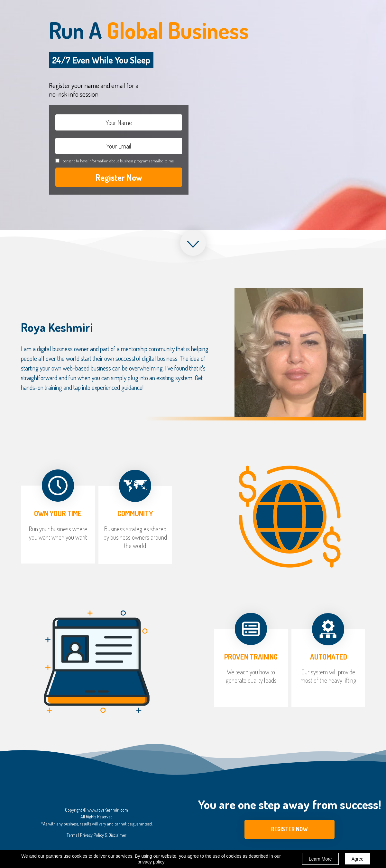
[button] (289, 829)
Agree (358, 859)
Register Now (119, 177)
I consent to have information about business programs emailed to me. (117, 161)
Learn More (320, 859)
